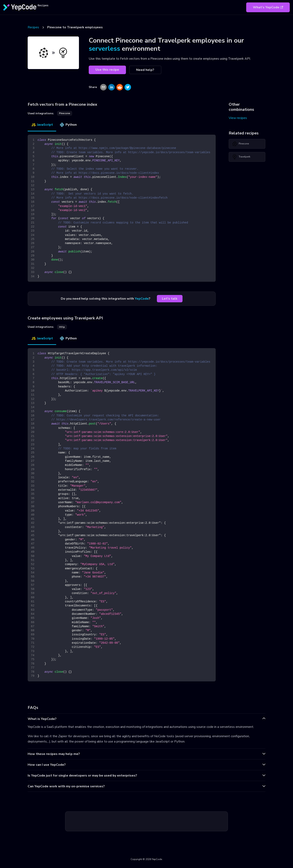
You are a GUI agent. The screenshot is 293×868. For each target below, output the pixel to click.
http (62, 327)
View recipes (238, 118)
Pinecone (241, 144)
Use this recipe (107, 70)
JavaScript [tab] (42, 125)
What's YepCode (268, 7)
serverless (104, 49)
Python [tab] (68, 125)
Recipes (33, 27)
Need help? (145, 70)
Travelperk (241, 157)
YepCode (142, 299)
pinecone (65, 113)
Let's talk (170, 299)
